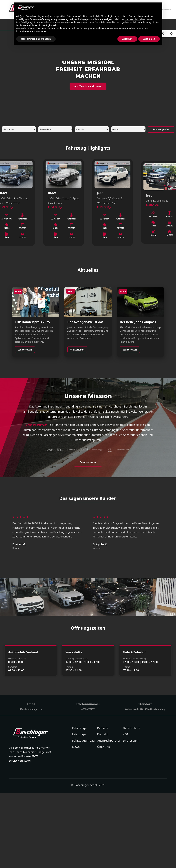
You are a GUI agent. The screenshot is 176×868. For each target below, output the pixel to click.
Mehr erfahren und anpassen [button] (36, 39)
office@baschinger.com (31, 709)
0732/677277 (88, 709)
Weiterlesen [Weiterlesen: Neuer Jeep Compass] (130, 350)
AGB (126, 734)
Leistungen (80, 734)
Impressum (131, 741)
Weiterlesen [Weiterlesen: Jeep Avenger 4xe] (77, 350)
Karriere (103, 728)
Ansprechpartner (109, 741)
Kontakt (102, 734)
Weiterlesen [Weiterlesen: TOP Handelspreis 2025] (25, 350)
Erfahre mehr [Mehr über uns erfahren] (88, 462)
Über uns (103, 747)
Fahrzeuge (79, 728)
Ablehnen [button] (127, 39)
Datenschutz (131, 728)
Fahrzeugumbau (84, 741)
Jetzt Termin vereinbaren (88, 86)
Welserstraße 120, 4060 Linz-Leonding (145, 709)
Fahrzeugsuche (161, 129)
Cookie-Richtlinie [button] (133, 19)
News (76, 747)
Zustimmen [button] (149, 39)
